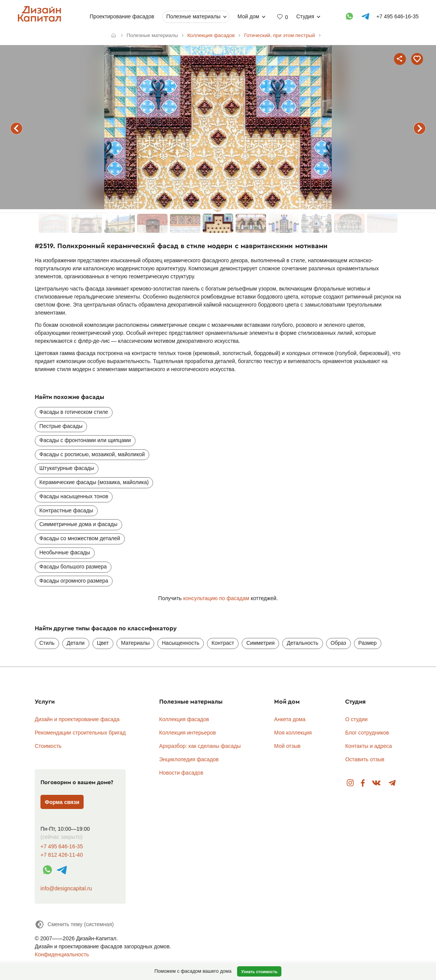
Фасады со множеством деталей (80, 538)
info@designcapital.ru (66, 888)
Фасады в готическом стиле (74, 412)
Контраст (223, 643)
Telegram (392, 783)
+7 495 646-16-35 (62, 847)
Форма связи (62, 802)
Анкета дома (290, 719)
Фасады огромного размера (74, 581)
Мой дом (248, 16)
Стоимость (48, 746)
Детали (76, 643)
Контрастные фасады (66, 510)
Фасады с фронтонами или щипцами (85, 440)
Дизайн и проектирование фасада (77, 719)
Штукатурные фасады (67, 468)
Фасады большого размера (73, 567)
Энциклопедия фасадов (189, 759)
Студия (305, 16)
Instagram (350, 783)
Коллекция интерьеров (188, 733)
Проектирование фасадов (122, 16)
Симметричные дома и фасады (78, 524)
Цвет (103, 643)
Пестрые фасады (61, 426)
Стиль (47, 643)
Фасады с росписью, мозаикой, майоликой (92, 454)
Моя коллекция (293, 733)
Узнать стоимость (259, 972)
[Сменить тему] (74, 924)
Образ (338, 643)
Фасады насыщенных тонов (74, 496)
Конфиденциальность (62, 954)
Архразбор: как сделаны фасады (200, 746)
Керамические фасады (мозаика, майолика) (94, 482)
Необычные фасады (65, 552)
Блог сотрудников (367, 733)
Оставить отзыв (365, 759)
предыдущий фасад (16, 128)
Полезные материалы (193, 16)
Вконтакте (377, 783)
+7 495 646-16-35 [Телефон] (397, 16)
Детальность (303, 643)
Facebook (363, 783)
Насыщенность (181, 643)
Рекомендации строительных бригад (80, 733)
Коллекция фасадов (184, 719)
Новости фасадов (181, 773)
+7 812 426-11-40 (62, 855)
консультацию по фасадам (216, 598)
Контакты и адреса (368, 746)
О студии (356, 719)
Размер (368, 643)
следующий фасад (420, 128)
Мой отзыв (287, 746)
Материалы (135, 643)
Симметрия (260, 643)
